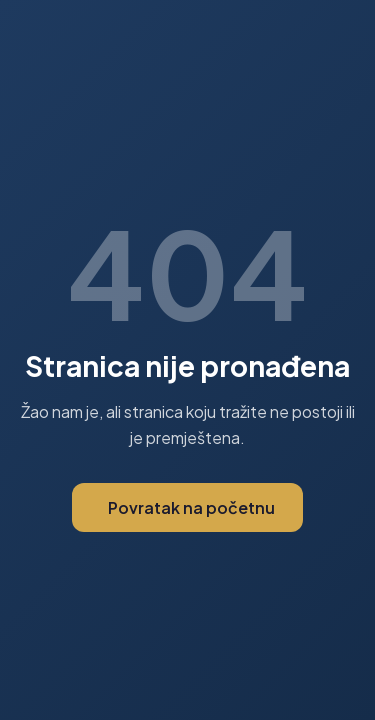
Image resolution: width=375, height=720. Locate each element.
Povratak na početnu (191, 507)
